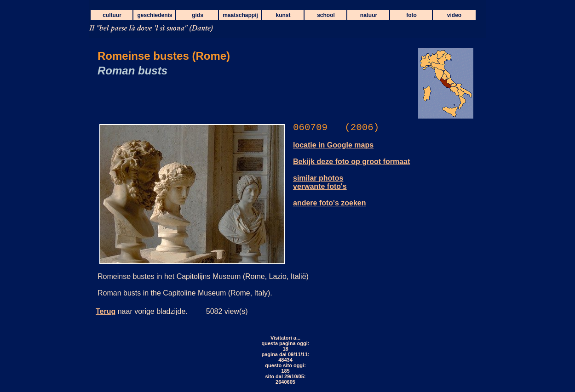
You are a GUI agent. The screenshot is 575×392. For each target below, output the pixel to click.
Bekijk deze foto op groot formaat (351, 162)
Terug (106, 311)
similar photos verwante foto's (320, 182)
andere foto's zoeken (330, 203)
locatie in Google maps (333, 145)
